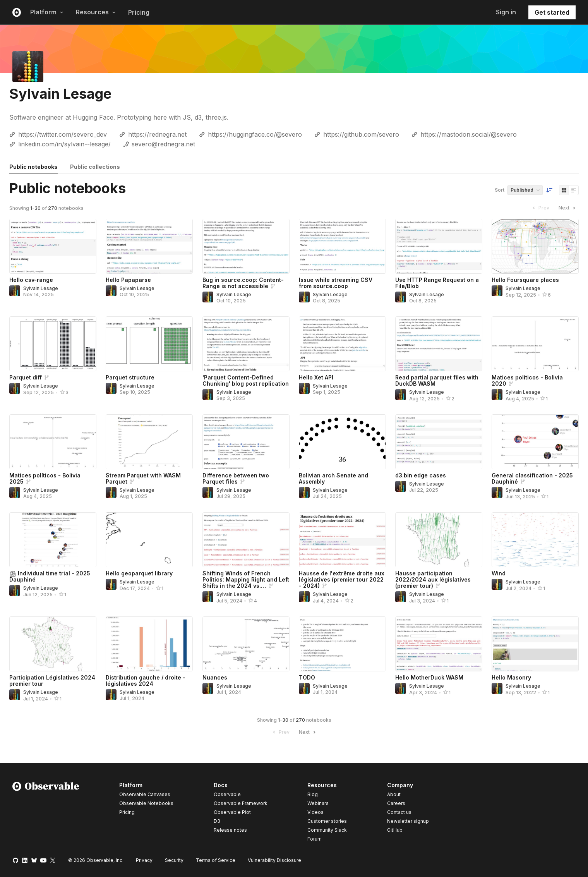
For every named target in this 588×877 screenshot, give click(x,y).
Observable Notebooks (146, 803)
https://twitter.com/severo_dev (63, 134)
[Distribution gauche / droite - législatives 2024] (149, 644)
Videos (315, 812)
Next (568, 208)
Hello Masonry (511, 677)
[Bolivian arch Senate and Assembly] (342, 442)
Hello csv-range (31, 280)
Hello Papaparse (128, 280)
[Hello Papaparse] (149, 246)
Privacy (144, 860)
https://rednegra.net (157, 134)
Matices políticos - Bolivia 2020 (527, 380)
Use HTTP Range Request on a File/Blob (437, 283)
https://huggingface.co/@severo (255, 134)
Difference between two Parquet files (236, 478)
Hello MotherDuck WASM (429, 677)
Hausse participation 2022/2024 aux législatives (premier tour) (433, 579)
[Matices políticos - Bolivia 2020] (535, 344)
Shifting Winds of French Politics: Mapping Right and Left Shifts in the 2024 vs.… (246, 579)
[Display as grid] (564, 190)
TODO (307, 677)
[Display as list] (574, 190)
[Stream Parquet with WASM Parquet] (149, 442)
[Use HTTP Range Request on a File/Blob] (439, 246)
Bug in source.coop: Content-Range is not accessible (243, 283)
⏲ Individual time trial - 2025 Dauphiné (50, 576)
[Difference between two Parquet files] (246, 442)
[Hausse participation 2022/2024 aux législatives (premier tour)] (439, 540)
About (394, 794)
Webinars (318, 803)
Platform (47, 12)
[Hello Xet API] (342, 344)
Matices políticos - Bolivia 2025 (45, 478)
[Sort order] (549, 190)
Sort (500, 190)
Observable (227, 794)
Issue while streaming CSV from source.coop (336, 283)
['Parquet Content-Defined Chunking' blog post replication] (246, 344)
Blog (313, 794)
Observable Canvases (145, 794)
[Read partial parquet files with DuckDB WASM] (439, 344)
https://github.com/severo (361, 134)
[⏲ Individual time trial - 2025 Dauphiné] (53, 540)
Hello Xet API (316, 377)
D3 (217, 821)
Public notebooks (33, 167)
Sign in (506, 12)
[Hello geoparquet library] (149, 540)
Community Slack (327, 830)
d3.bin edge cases (421, 475)
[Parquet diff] (53, 344)
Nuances (215, 677)
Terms (216, 860)
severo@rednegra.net (163, 144)
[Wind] (535, 540)
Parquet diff (26, 377)
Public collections (95, 167)
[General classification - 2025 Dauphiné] (535, 442)
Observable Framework (241, 803)
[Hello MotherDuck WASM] (439, 644)
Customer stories (327, 821)
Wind (499, 573)
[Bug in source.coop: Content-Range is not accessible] (246, 246)
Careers (396, 803)
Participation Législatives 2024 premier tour (52, 680)
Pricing (139, 12)
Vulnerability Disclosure (274, 860)
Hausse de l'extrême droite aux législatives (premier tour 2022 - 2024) (342, 579)
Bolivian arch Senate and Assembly (333, 478)
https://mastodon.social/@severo (469, 134)
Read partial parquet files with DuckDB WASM (437, 380)
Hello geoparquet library (139, 573)
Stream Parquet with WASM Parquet (143, 478)
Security (174, 860)
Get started (552, 12)
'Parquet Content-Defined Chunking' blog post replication (246, 380)
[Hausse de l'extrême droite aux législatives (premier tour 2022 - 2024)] (342, 540)
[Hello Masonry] (535, 644)
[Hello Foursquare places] (535, 246)
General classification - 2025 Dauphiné (532, 478)
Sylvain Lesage (41, 288)
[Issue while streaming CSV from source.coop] (342, 246)
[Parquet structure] (149, 344)
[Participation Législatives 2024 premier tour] (53, 644)
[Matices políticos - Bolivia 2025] (53, 442)
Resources (96, 12)
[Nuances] (246, 644)
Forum (315, 839)
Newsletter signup (408, 821)
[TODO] (342, 644)
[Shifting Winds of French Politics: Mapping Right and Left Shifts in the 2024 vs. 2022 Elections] (246, 540)
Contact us (399, 812)
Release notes (230, 830)
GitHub (395, 830)
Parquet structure (130, 377)
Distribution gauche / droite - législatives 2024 (146, 680)
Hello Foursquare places (525, 280)
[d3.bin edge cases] (439, 442)
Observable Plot (232, 812)
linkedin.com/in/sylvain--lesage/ (64, 144)
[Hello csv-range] (53, 246)
